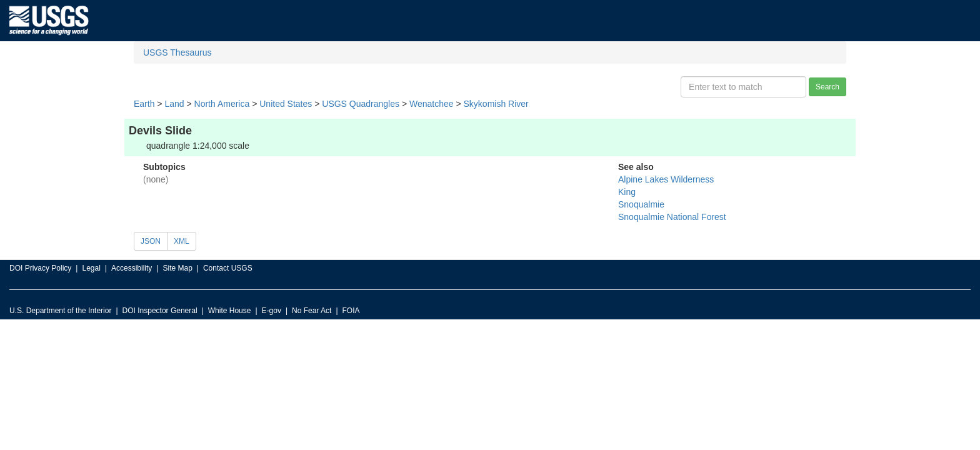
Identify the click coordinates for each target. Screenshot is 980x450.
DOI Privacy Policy (40, 268)
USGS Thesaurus (177, 52)
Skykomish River (496, 104)
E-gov (272, 311)
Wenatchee (432, 104)
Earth (144, 104)
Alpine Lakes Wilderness (666, 179)
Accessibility (132, 268)
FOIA (351, 311)
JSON (151, 241)
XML (182, 241)
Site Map (177, 268)
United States (286, 104)
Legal (91, 268)
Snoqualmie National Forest (672, 217)
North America (222, 104)
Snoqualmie (641, 204)
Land (174, 104)
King (627, 192)
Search (827, 87)
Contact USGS (228, 268)
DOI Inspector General (160, 311)
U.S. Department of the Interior (60, 311)
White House (230, 311)
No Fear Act (312, 311)
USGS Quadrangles (361, 104)
